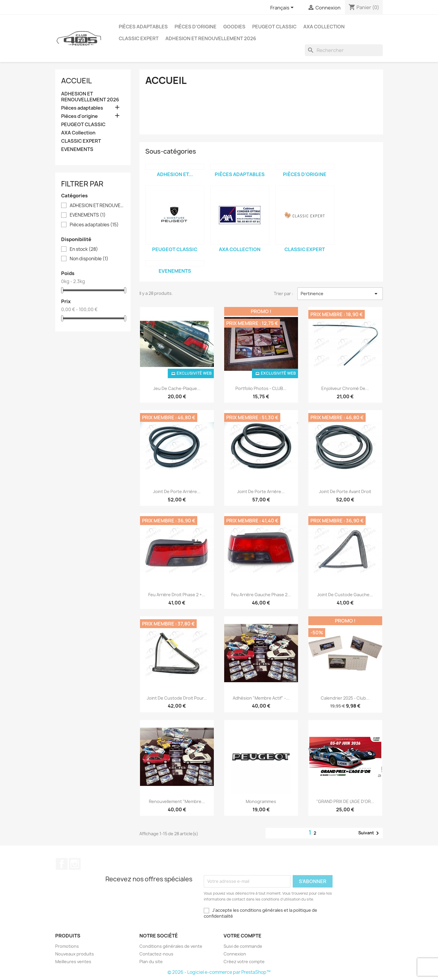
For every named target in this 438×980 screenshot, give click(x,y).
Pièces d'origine (196, 27)
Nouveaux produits (75, 954)
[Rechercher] (344, 50)
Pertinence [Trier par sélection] (340, 294)
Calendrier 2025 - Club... (345, 698)
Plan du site (151, 962)
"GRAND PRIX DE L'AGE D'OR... (345, 801)
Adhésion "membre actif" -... (261, 698)
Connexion (235, 954)
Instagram (75, 864)
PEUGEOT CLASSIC (274, 27)
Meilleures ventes (73, 962)
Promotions (67, 946)
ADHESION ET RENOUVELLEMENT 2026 (211, 38)
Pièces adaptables (143, 27)
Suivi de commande (243, 946)
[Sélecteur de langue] (283, 8)
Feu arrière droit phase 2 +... (177, 595)
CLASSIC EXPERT (139, 38)
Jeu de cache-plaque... (177, 388)
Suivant (370, 833)
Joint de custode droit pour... (177, 698)
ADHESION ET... (175, 174)
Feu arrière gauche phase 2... (261, 595)
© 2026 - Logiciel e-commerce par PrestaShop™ (219, 972)
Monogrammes (261, 801)
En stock (84, 249)
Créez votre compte (244, 962)
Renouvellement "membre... (177, 801)
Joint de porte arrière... (177, 491)
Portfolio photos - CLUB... (261, 388)
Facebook (62, 864)
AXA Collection (324, 27)
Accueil (76, 81)
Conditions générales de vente (171, 946)
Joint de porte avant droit (345, 491)
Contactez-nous (156, 954)
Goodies (234, 27)
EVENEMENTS (77, 149)
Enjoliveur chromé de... (345, 388)
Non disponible (89, 259)
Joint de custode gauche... (345, 595)
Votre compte (242, 936)
